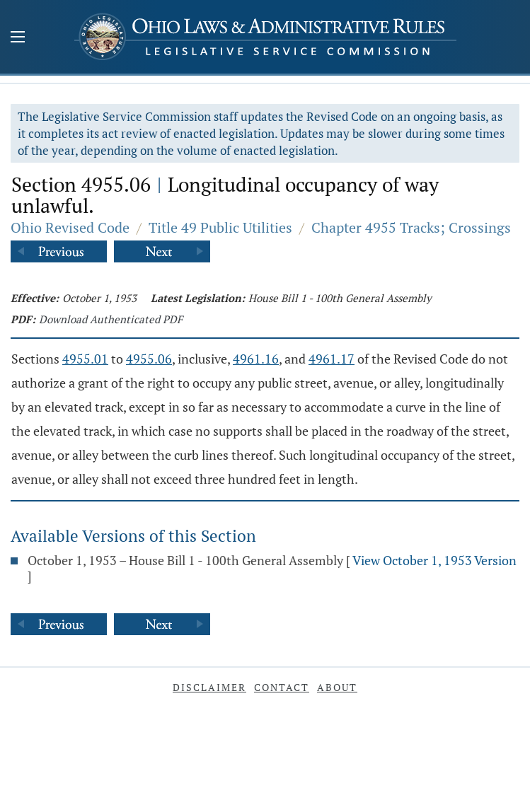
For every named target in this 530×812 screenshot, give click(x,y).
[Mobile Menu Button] (18, 38)
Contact (282, 687)
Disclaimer (209, 687)
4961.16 (256, 359)
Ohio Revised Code (70, 227)
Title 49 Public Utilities (220, 227)
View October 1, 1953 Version (434, 560)
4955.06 (149, 359)
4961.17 (332, 359)
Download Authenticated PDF (111, 319)
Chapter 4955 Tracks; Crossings (411, 227)
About (337, 687)
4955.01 (85, 359)
